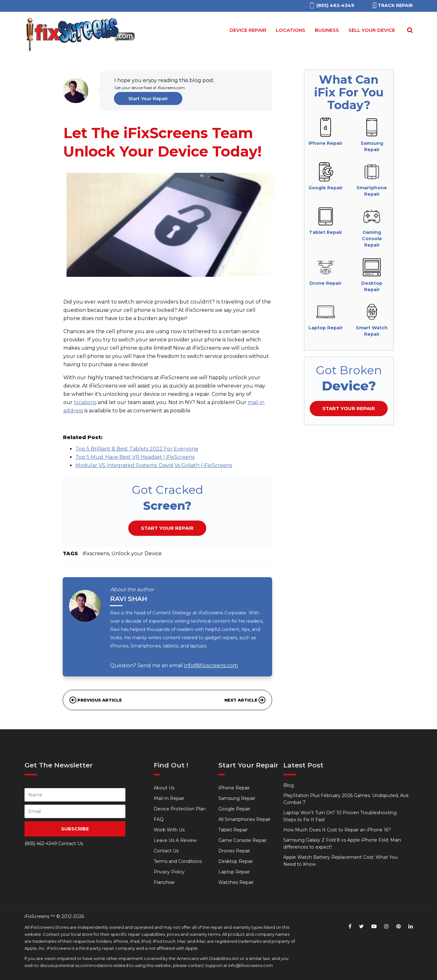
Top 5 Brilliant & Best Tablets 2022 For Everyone (137, 449)
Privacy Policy (169, 872)
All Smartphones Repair (244, 819)
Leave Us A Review (175, 840)
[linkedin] (411, 926)
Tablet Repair (233, 830)
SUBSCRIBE (75, 829)
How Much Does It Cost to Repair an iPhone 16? (337, 830)
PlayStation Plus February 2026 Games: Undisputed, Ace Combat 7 (346, 799)
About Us (164, 788)
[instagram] (386, 926)
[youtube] (374, 926)
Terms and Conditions (178, 861)
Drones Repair (234, 851)
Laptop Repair (234, 872)
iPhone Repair (234, 788)
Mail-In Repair (169, 798)
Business (327, 30)
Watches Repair (236, 882)
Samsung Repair (237, 798)
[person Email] (75, 811)
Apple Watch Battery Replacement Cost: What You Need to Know (340, 861)
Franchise (164, 882)
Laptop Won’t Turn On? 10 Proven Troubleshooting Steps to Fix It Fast (340, 816)
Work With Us (169, 830)
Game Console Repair (243, 840)
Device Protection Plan (180, 809)
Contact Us (166, 851)
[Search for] (409, 30)
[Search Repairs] (409, 30)
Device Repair (248, 30)
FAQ (159, 819)
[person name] (75, 795)
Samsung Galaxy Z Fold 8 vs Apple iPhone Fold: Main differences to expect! (342, 843)
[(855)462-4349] (331, 6)
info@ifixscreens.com (211, 665)
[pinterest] (398, 926)
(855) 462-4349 (41, 843)
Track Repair (392, 5)
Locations (291, 30)
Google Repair (234, 809)
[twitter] (361, 926)
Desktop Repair (236, 861)
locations (85, 402)
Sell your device (372, 30)
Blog (289, 785)
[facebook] (350, 926)
